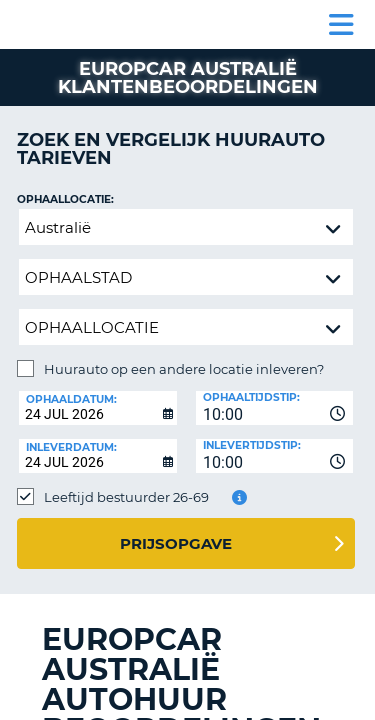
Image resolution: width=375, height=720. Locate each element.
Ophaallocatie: (65, 199)
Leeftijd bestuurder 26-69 (126, 497)
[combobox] (275, 408)
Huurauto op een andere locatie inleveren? (184, 369)
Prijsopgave (176, 543)
